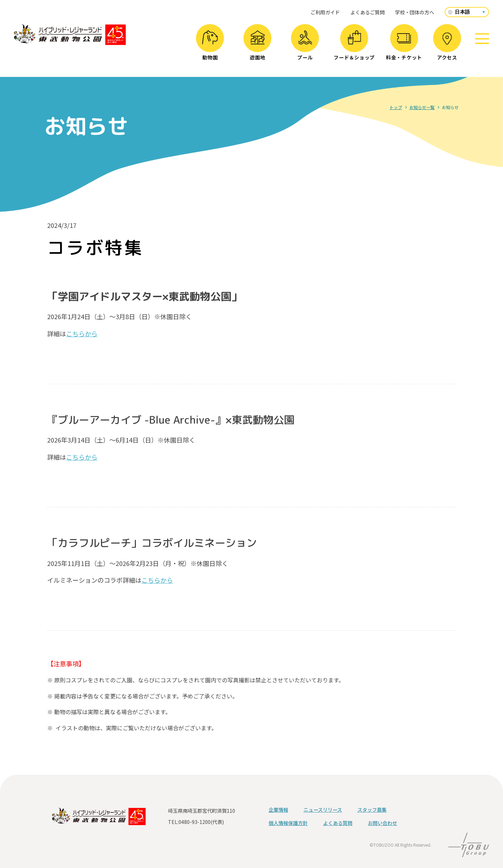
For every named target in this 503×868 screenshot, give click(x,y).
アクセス (447, 47)
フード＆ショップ (354, 46)
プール (305, 46)
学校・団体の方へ (415, 12)
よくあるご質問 (367, 12)
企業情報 (278, 810)
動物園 (210, 46)
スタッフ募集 (372, 810)
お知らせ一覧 (422, 107)
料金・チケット (404, 47)
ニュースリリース (323, 810)
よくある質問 (338, 823)
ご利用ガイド (325, 12)
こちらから (82, 333)
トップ (396, 107)
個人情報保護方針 (288, 823)
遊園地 (258, 46)
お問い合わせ (382, 823)
